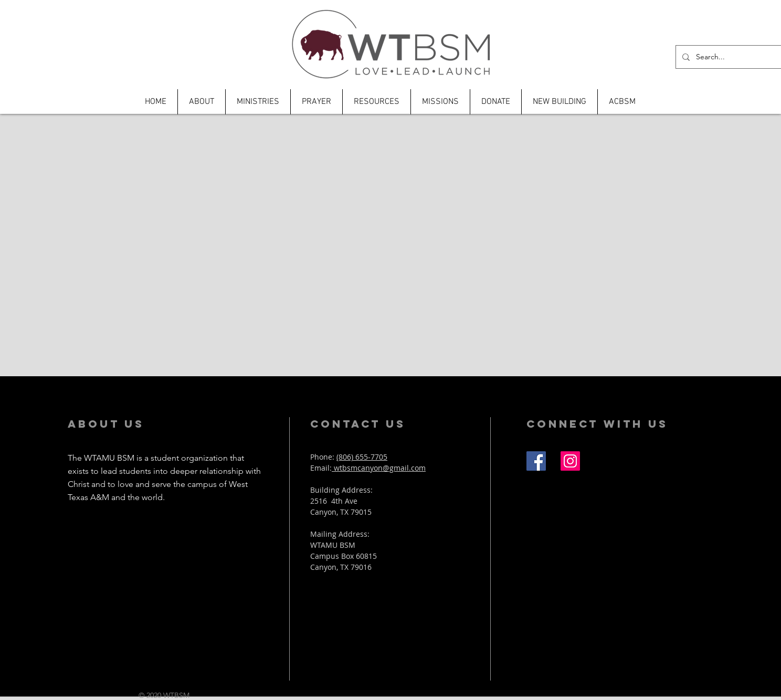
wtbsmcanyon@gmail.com (379, 468)
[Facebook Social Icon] (536, 461)
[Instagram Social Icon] (570, 461)
